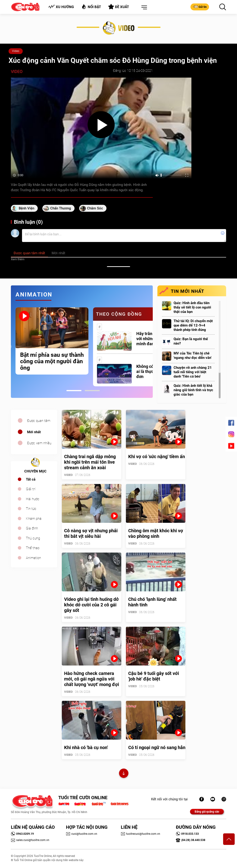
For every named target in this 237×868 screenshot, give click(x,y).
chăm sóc (95, 208)
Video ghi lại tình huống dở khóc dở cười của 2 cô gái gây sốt (91, 605)
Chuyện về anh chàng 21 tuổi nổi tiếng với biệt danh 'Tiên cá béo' (193, 372)
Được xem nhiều (39, 443)
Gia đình (32, 528)
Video (16, 51)
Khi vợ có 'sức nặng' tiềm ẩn (157, 457)
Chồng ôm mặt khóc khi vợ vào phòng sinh (156, 533)
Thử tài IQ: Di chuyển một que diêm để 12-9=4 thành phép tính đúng (193, 325)
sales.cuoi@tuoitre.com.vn (30, 840)
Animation (33, 558)
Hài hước (33, 499)
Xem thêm (18, 259)
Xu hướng (61, 7)
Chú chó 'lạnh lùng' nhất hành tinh (152, 602)
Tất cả (31, 479)
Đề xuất (119, 7)
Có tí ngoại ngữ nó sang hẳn (157, 747)
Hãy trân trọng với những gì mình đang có (150, 339)
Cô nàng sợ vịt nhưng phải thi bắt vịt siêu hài (91, 533)
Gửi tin (200, 7)
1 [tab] (74, 391)
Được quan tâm (39, 421)
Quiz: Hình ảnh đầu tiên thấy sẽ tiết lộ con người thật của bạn (192, 307)
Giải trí (31, 489)
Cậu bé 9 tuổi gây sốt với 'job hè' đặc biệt (154, 676)
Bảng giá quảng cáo (207, 812)
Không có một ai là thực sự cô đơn (150, 371)
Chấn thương (61, 208)
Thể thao (33, 548)
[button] (143, 8)
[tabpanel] (52, 341)
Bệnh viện (27, 208)
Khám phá (34, 519)
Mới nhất (34, 432)
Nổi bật (91, 7)
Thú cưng (33, 538)
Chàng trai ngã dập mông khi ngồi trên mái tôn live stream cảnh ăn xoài (90, 462)
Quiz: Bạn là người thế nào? (191, 341)
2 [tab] (92, 391)
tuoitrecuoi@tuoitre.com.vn (140, 834)
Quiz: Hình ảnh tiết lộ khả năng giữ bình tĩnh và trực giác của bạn (193, 390)
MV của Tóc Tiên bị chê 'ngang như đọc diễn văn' (192, 355)
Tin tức (31, 509)
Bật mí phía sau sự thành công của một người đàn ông (52, 361)
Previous (10, 347)
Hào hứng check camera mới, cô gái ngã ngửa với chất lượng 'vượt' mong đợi (92, 679)
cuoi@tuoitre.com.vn (82, 834)
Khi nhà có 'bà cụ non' (86, 747)
